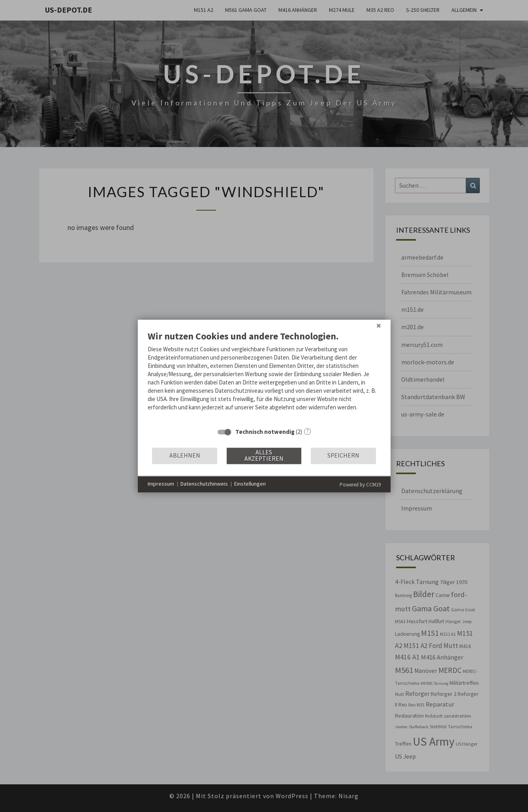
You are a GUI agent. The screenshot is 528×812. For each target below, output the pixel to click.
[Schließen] (379, 326)
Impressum (161, 484)
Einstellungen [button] (250, 484)
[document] (264, 377)
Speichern (343, 456)
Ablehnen (185, 456)
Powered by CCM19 (360, 485)
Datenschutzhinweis (204, 484)
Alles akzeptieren (264, 456)
